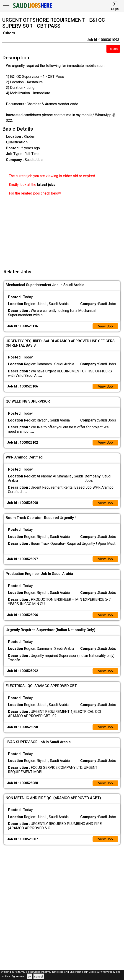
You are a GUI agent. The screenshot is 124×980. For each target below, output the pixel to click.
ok (29, 976)
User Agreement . (16, 977)
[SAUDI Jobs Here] (32, 8)
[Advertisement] (63, 231)
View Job (105, 326)
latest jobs (46, 185)
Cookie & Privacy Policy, (102, 972)
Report (113, 49)
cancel (39, 976)
